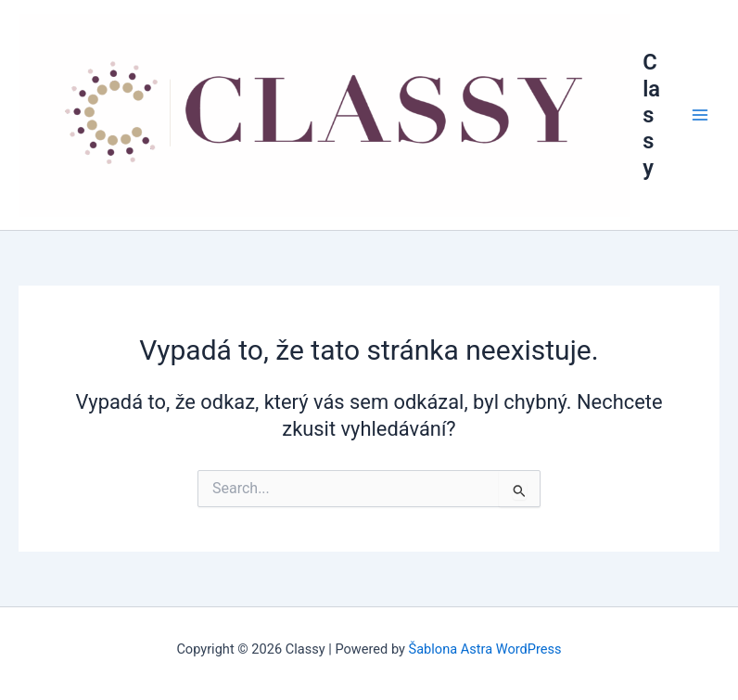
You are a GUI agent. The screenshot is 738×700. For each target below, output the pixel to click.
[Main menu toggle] (700, 115)
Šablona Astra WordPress (485, 649)
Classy (651, 115)
